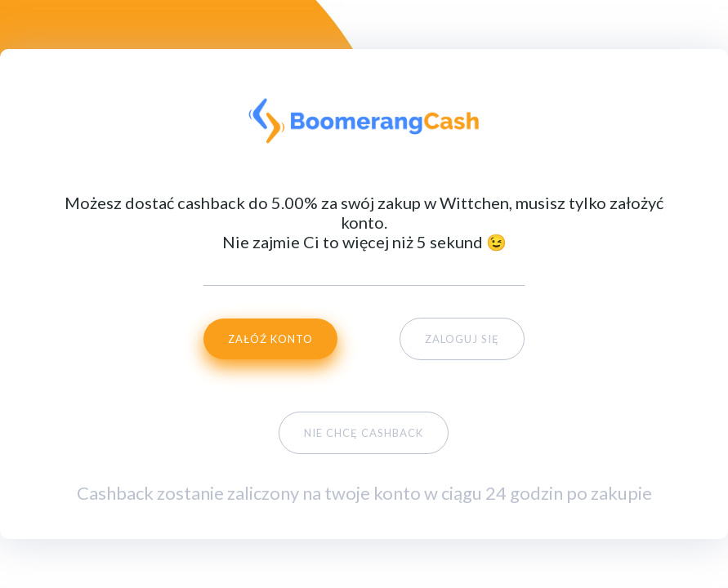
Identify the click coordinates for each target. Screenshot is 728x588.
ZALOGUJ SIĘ (462, 339)
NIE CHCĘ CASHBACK (364, 433)
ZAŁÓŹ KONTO (270, 339)
